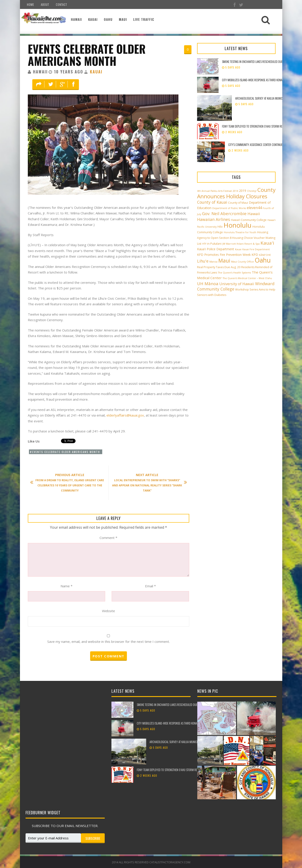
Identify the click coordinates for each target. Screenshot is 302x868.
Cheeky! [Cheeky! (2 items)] (252, 191)
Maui (123, 19)
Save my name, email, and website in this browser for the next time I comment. (109, 641)
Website (109, 611)
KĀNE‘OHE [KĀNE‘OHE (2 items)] (265, 255)
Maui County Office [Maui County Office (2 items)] (242, 262)
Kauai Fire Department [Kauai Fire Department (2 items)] (256, 249)
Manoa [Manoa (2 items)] (213, 262)
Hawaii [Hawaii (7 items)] (254, 214)
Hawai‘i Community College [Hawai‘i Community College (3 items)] (249, 220)
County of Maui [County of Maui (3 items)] (238, 203)
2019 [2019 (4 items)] (243, 191)
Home (30, 4)
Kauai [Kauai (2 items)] (238, 249)
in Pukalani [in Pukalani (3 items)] (214, 244)
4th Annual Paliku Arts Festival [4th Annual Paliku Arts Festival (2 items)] (214, 191)
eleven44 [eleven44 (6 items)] (254, 208)
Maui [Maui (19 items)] (224, 261)
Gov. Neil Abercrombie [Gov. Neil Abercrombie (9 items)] (224, 213)
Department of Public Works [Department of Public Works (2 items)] (229, 208)
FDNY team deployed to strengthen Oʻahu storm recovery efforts (261, 126)
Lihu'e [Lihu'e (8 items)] (203, 261)
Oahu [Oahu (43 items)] (263, 260)
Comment (108, 538)
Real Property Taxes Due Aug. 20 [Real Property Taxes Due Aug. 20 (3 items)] (219, 267)
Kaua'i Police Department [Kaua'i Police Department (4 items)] (216, 249)
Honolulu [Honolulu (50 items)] (238, 225)
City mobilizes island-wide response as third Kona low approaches (177, 723)
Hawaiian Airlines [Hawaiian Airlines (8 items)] (214, 219)
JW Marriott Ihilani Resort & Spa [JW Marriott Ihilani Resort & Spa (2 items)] (241, 244)
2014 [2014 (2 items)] (235, 191)
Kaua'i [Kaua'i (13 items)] (267, 243)
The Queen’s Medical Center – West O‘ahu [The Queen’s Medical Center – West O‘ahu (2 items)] (247, 278)
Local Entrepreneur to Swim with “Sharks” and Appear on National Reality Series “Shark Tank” (147, 483)
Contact (61, 4)
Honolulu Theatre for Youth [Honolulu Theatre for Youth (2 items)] (240, 232)
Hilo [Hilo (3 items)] (220, 227)
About (45, 4)
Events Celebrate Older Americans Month (87, 55)
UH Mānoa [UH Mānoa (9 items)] (208, 283)
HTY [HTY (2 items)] (204, 244)
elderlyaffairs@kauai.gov (125, 415)
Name (66, 586)
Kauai (93, 19)
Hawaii (76, 19)
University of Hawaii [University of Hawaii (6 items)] (237, 284)
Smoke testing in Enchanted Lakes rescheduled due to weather (259, 62)
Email (150, 586)
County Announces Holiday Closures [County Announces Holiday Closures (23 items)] (236, 193)
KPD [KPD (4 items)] (255, 255)
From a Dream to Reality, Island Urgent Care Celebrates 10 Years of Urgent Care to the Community (69, 483)
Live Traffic (144, 19)
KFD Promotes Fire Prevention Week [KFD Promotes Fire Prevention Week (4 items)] (224, 255)
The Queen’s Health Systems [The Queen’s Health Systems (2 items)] (234, 273)
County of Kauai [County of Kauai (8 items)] (212, 202)
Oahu (108, 19)
